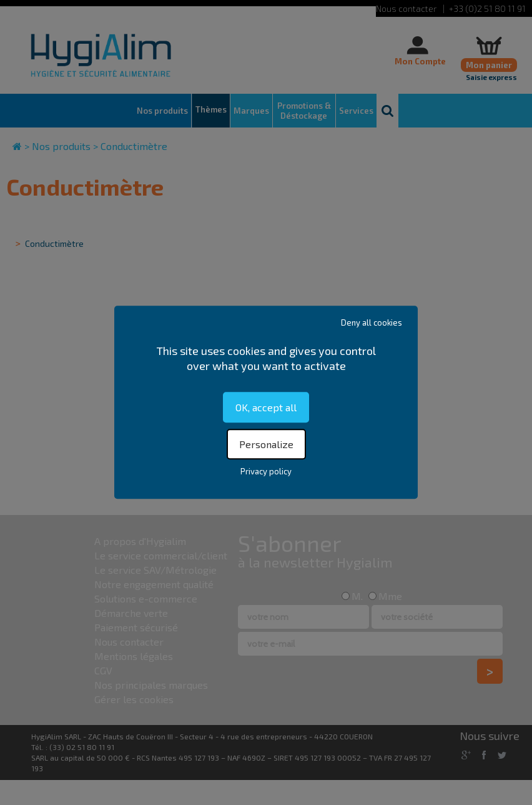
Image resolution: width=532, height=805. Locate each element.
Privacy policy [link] (266, 472)
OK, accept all (266, 407)
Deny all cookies (372, 322)
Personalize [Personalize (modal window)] (266, 445)
